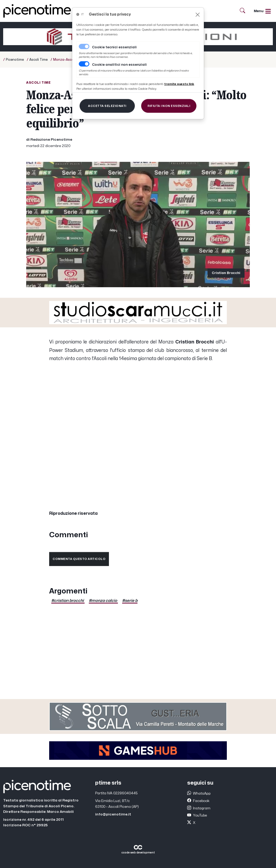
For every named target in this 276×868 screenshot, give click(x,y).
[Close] (198, 15)
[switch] (84, 64)
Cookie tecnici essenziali (114, 47)
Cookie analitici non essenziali (119, 65)
